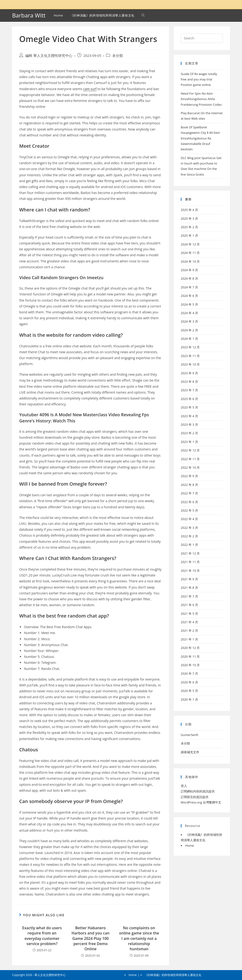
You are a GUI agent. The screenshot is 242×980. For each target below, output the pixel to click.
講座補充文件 (190, 752)
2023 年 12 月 (190, 347)
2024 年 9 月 (189, 270)
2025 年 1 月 (189, 236)
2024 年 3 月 (189, 321)
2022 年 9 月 (189, 476)
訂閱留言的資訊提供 (195, 797)
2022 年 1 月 (189, 545)
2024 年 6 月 (189, 296)
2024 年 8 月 (189, 278)
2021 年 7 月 (189, 596)
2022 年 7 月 (189, 493)
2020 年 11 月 (190, 656)
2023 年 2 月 (189, 433)
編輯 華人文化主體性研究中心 (49, 56)
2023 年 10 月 (190, 364)
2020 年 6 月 (189, 682)
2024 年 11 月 (190, 253)
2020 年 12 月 (190, 648)
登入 (184, 786)
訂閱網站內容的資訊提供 (198, 791)
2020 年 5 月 (189, 691)
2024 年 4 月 (189, 313)
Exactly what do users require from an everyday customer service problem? (42, 936)
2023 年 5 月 (189, 407)
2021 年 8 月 (189, 588)
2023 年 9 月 (189, 373)
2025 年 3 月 (189, 219)
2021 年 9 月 (189, 579)
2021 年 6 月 (189, 605)
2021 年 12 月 (190, 553)
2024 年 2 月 (189, 330)
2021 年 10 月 (190, 571)
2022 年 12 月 (190, 450)
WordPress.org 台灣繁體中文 (201, 802)
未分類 (118, 56)
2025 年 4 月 (189, 210)
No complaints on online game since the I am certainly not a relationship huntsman (139, 938)
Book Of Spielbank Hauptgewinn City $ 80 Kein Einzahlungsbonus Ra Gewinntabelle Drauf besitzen (200, 138)
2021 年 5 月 (189, 614)
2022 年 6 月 (189, 502)
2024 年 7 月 (189, 287)
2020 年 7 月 (189, 673)
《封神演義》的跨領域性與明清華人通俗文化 (173, 975)
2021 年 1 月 (189, 639)
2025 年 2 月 (189, 227)
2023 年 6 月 (189, 399)
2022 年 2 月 (189, 536)
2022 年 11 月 (190, 459)
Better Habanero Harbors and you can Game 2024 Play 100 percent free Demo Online (91, 938)
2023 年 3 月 (189, 425)
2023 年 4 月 (189, 416)
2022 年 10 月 (190, 467)
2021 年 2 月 (189, 631)
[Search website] (143, 15)
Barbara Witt (29, 15)
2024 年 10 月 (190, 261)
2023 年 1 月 (189, 442)
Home (190, 845)
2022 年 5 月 (189, 510)
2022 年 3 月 (189, 528)
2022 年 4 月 (189, 519)
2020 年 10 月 (190, 665)
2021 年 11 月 (190, 562)
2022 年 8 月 (189, 485)
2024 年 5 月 (189, 304)
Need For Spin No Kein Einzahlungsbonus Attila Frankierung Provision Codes (201, 99)
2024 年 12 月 (190, 244)
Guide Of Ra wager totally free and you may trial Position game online (199, 79)
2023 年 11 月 (190, 356)
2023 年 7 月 (189, 390)
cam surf (90, 89)
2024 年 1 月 (189, 339)
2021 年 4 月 (189, 622)
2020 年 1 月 (189, 699)
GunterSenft (190, 735)
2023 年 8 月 (189, 382)
